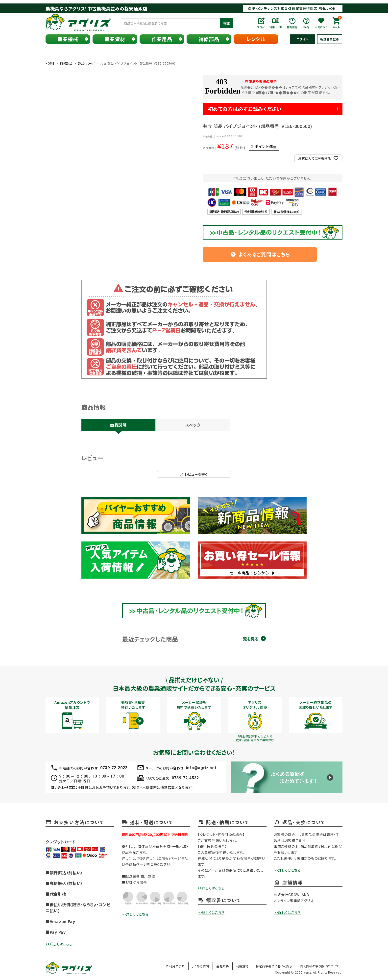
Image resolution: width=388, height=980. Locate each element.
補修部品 (209, 39)
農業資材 (115, 39)
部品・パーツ (86, 63)
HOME (50, 63)
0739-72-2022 (114, 768)
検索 (227, 23)
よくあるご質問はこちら (260, 254)
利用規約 (242, 966)
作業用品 (162, 39)
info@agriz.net (201, 768)
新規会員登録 (330, 39)
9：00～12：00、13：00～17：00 (92, 776)
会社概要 (223, 966)
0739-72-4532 (185, 778)
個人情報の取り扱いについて (319, 966)
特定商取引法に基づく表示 (274, 966)
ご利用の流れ (175, 966)
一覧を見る (249, 639)
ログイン (302, 39)
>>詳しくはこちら (59, 944)
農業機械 (68, 39)
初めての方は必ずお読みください (245, 109)
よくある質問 (201, 966)
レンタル (256, 39)
